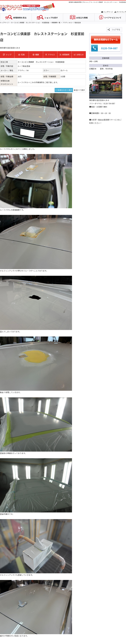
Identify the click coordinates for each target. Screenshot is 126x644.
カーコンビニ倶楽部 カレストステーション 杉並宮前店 (30, 23)
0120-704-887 (109, 48)
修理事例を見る (20, 18)
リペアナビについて (113, 18)
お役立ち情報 (82, 18)
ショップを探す (51, 18)
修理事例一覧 (56, 23)
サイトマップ (120, 12)
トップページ (107, 12)
